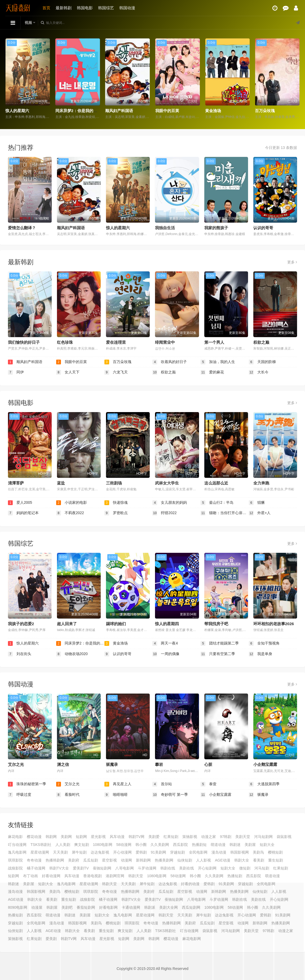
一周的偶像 (166, 654)
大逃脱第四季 (264, 784)
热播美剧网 (164, 860)
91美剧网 (158, 852)
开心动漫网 (122, 852)
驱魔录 (112, 764)
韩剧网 (51, 837)
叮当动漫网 (17, 845)
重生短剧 (276, 860)
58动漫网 (124, 845)
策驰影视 (190, 837)
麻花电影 (15, 837)
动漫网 (126, 860)
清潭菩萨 (16, 483)
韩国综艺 (106, 8)
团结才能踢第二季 (220, 643)
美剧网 (66, 837)
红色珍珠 (65, 342)
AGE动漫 (223, 860)
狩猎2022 (164, 513)
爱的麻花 (212, 372)
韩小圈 (141, 845)
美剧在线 (187, 868)
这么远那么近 (216, 483)
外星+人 (260, 513)
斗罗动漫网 (147, 868)
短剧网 (81, 837)
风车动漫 (117, 837)
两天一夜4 (165, 643)
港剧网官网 (115, 876)
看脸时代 (68, 795)
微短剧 (245, 868)
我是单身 (260, 654)
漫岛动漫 (219, 852)
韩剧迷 (235, 845)
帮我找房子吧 (216, 624)
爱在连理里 (116, 342)
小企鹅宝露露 (265, 764)
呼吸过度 (20, 795)
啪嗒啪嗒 (116, 795)
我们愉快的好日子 (24, 342)
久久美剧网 (160, 845)
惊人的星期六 (17, 111)
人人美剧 (63, 845)
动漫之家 (209, 837)
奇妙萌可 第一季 (170, 795)
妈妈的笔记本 (23, 513)
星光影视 (98, 837)
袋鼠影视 (284, 837)
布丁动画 (30, 876)
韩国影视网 (240, 852)
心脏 (208, 764)
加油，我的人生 (218, 362)
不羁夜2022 (70, 513)
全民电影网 (198, 852)
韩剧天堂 (136, 876)
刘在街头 (20, 654)
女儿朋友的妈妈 (170, 503)
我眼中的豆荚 (167, 111)
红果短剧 (171, 837)
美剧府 (74, 860)
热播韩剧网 (55, 860)
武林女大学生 (167, 483)
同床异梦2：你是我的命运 (78, 111)
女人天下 (68, 372)
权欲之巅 (261, 342)
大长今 (259, 372)
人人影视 (204, 860)
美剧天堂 (243, 837)
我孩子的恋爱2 (21, 624)
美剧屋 (250, 845)
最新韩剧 (64, 8)
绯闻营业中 (165, 342)
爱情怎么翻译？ (22, 228)
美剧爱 (154, 837)
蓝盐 (61, 483)
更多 (292, 262)
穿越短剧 (178, 852)
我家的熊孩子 (216, 228)
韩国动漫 (127, 8)
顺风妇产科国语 (119, 111)
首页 (46, 8)
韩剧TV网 (136, 837)
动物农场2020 (72, 654)
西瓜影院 (180, 845)
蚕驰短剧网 (102, 868)
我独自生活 (165, 228)
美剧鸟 (258, 852)
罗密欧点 (116, 513)
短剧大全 (267, 845)
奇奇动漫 (34, 860)
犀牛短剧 (79, 852)
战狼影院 (15, 868)
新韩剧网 (143, 860)
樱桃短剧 (275, 852)
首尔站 (162, 784)
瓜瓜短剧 (91, 860)
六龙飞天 (116, 372)
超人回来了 (67, 624)
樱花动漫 (34, 837)
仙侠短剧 (185, 860)
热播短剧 (235, 876)
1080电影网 (103, 845)
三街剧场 (114, 483)
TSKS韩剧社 (41, 845)
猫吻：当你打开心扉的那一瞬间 (225, 513)
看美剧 (259, 860)
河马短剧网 (263, 837)
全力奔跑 (261, 483)
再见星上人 (118, 784)
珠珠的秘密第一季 (27, 784)
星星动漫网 (40, 852)
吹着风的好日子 (170, 362)
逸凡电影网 (17, 852)
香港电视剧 (92, 876)
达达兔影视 (100, 852)
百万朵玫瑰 (265, 111)
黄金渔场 (213, 111)
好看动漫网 (51, 876)
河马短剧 (262, 868)
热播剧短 (199, 845)
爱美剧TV (81, 868)
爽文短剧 (82, 845)
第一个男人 (214, 342)
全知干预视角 (264, 643)
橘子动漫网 (36, 868)
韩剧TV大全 (59, 868)
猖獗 (257, 503)
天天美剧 (60, 852)
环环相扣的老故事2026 (274, 624)
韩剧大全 (242, 860)
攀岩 (159, 764)
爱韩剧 (141, 852)
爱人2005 (20, 503)
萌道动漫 (218, 845)
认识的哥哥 (263, 228)
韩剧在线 (168, 868)
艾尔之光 (16, 764)
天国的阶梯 (262, 362)
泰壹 (209, 784)
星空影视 (109, 860)
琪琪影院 (15, 860)
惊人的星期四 (167, 624)
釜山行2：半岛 (217, 503)
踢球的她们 (116, 624)
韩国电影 (85, 8)
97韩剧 (226, 837)
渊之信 (63, 764)
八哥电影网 (125, 868)
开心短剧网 (207, 868)
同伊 (16, 372)
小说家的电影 (72, 503)
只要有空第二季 (218, 654)
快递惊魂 (116, 503)
